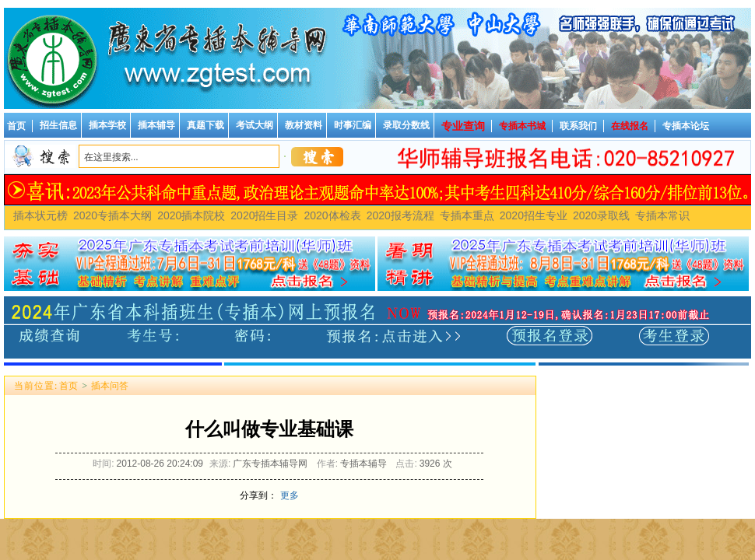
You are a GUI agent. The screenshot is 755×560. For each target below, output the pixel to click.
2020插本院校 (191, 215)
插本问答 (110, 386)
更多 (290, 495)
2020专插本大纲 (112, 215)
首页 (68, 386)
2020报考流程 (400, 215)
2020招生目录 (264, 215)
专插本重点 (467, 215)
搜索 (317, 156)
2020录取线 (601, 215)
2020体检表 (332, 215)
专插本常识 (662, 215)
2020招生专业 (534, 215)
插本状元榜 (40, 215)
